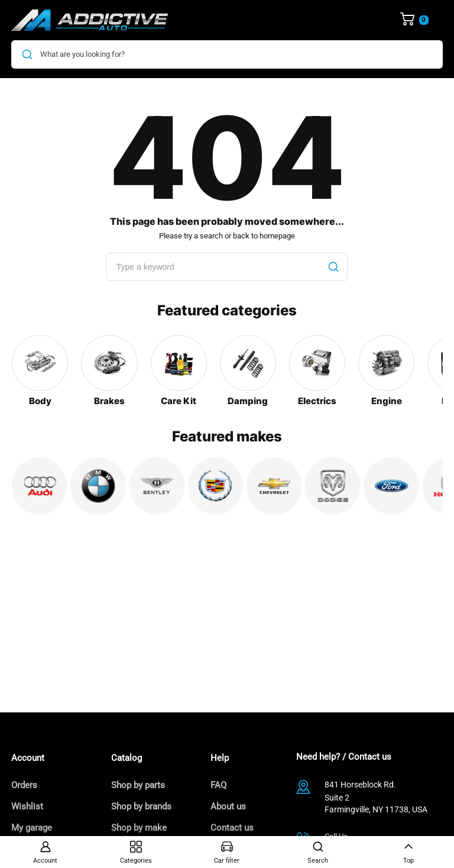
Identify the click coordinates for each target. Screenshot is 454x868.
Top (408, 853)
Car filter (227, 853)
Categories (136, 853)
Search (318, 853)
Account (45, 853)
